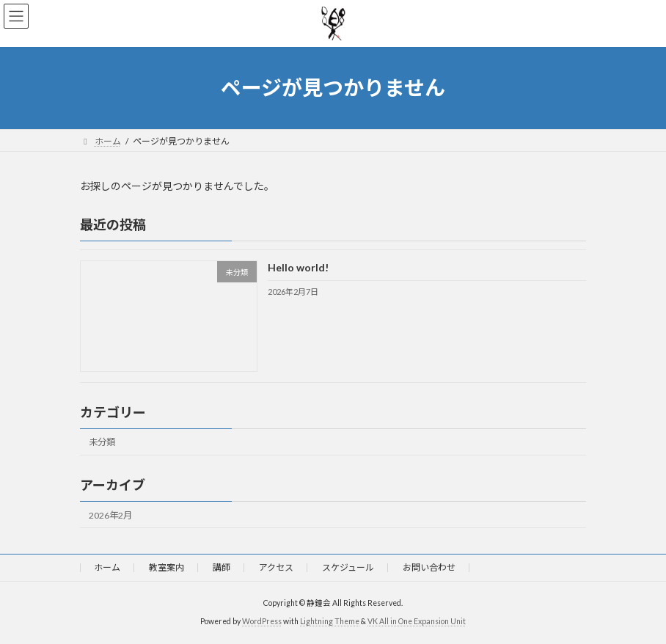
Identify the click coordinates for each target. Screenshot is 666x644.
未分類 (102, 442)
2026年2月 (110, 515)
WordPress (262, 621)
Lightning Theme (330, 621)
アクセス (276, 567)
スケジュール (348, 567)
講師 (222, 567)
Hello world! (298, 267)
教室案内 (166, 567)
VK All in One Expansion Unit (417, 621)
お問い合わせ (429, 567)
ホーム (107, 567)
